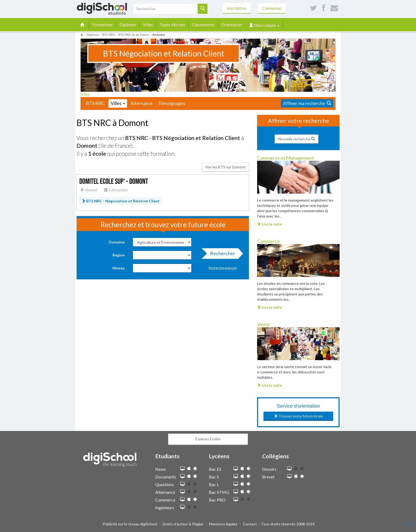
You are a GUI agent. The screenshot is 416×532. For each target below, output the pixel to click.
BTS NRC (96, 103)
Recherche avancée (223, 268)
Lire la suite (270, 224)
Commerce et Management (286, 158)
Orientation (232, 25)
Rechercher (221, 255)
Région (119, 255)
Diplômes (128, 25)
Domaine (117, 242)
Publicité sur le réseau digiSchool (130, 524)
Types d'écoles (172, 25)
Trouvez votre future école (298, 416)
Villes (148, 25)
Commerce (268, 241)
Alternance (142, 103)
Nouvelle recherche (296, 139)
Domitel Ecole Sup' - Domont (114, 182)
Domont (89, 190)
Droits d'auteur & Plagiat (183, 524)
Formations (102, 25)
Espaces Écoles (208, 439)
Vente (263, 324)
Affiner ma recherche (307, 103)
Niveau (119, 268)
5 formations (116, 190)
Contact (250, 524)
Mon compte (264, 25)
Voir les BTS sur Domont (225, 167)
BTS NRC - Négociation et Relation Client (121, 201)
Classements (203, 25)
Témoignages (172, 103)
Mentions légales (223, 524)
